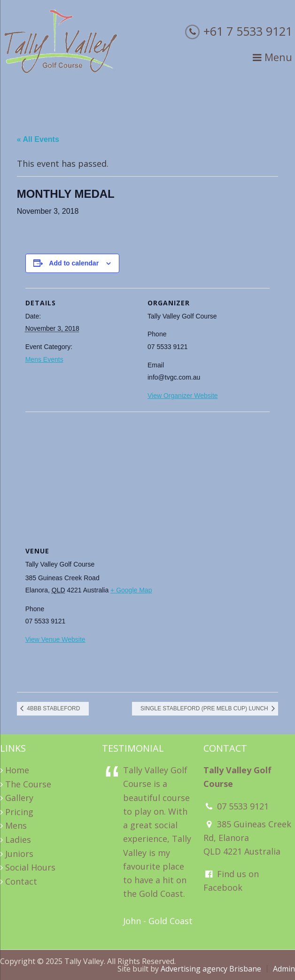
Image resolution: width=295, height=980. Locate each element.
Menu (272, 57)
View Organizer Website (183, 396)
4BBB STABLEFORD (53, 708)
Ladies (18, 840)
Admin (284, 969)
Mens (16, 825)
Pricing (19, 812)
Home (17, 770)
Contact (21, 881)
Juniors (19, 854)
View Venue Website (55, 639)
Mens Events (44, 359)
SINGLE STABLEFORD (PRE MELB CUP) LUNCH (205, 708)
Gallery (19, 798)
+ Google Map (131, 590)
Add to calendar (74, 263)
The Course (28, 784)
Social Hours (30, 867)
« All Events (38, 139)
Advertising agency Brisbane (211, 969)
